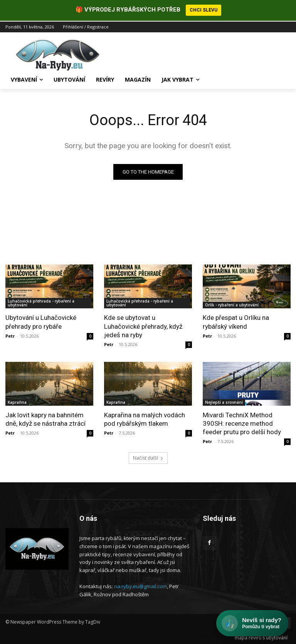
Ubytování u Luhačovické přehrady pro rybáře (41, 321)
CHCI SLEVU (203, 10)
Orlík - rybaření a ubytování (232, 304)
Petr (10, 335)
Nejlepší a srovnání (224, 401)
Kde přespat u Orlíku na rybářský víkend (236, 321)
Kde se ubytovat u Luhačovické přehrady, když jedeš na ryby (143, 325)
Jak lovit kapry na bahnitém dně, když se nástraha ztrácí (45, 418)
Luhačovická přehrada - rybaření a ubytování (41, 302)
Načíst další (148, 457)
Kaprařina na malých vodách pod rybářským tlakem (145, 418)
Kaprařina (17, 401)
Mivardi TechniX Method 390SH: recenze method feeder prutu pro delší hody (242, 422)
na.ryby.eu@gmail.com (140, 585)
